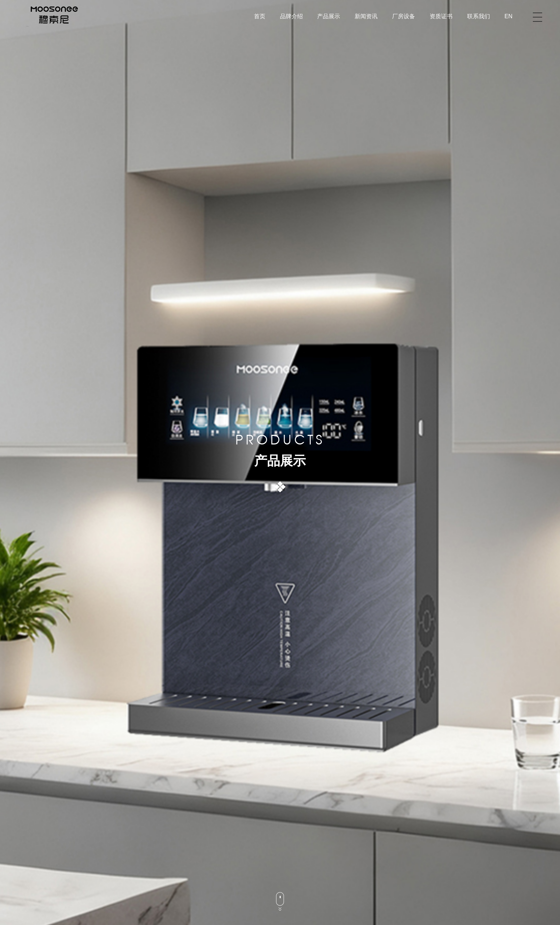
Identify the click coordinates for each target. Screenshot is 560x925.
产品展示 (329, 16)
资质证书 (441, 16)
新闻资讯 (366, 16)
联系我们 (479, 16)
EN (509, 16)
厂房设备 (404, 16)
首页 (260, 16)
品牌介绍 (291, 16)
